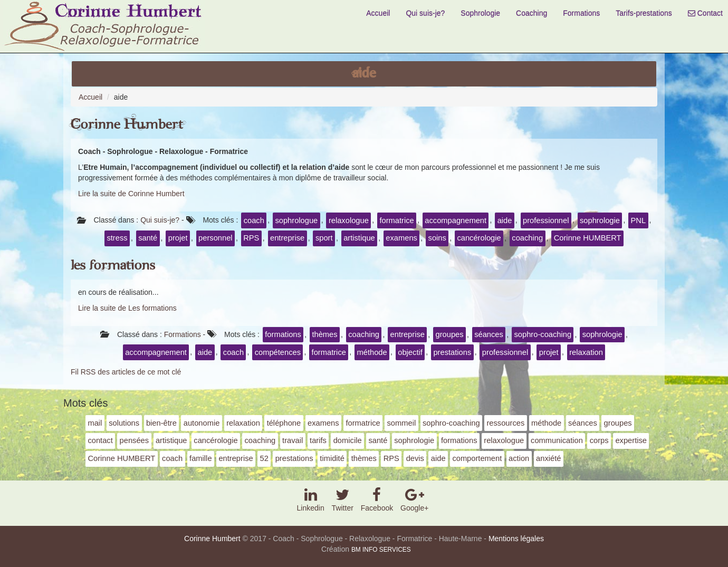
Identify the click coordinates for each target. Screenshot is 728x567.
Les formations (113, 266)
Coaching (531, 13)
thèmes (324, 334)
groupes (450, 334)
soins (437, 238)
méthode (372, 352)
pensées (135, 440)
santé (148, 238)
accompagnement (456, 220)
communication (557, 440)
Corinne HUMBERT (588, 238)
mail (95, 423)
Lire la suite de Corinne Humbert (131, 194)
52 (264, 458)
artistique (359, 238)
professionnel (546, 220)
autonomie (202, 423)
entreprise (287, 238)
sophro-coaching (543, 334)
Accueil (378, 13)
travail (293, 440)
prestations (452, 352)
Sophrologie (480, 13)
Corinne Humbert (127, 125)
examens (401, 238)
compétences (278, 352)
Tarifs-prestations (644, 13)
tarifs (318, 440)
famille (200, 458)
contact (100, 440)
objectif (410, 352)
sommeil (402, 423)
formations (283, 334)
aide (505, 220)
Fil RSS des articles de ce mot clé (126, 372)
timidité (332, 458)
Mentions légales (516, 539)
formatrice (396, 220)
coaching (527, 238)
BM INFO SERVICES (381, 550)
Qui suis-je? (425, 13)
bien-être (161, 423)
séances (489, 334)
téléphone (284, 423)
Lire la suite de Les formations (127, 308)
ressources (505, 423)
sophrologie (600, 220)
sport (324, 238)
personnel (215, 238)
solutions (124, 423)
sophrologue (296, 220)
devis (415, 458)
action (519, 458)
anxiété (548, 458)
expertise (631, 440)
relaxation (586, 352)
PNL (639, 220)
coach (254, 220)
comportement (477, 458)
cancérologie (479, 238)
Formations (581, 13)
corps (599, 440)
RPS (251, 238)
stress (117, 238)
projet (178, 238)
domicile (348, 440)
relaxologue (349, 220)
